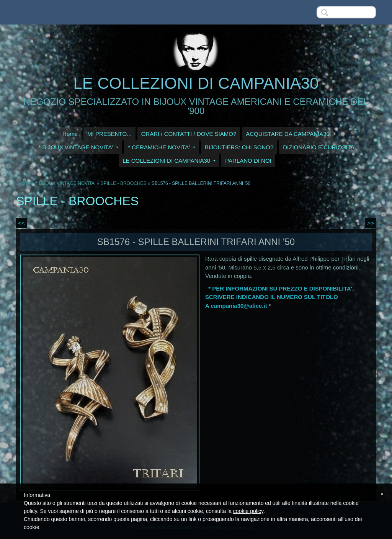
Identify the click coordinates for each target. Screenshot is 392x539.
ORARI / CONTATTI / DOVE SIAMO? (189, 134)
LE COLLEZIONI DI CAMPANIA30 (196, 83)
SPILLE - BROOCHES (124, 183)
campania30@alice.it (239, 306)
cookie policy (248, 511)
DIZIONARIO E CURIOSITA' (319, 147)
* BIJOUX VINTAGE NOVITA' (78, 147)
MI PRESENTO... (109, 134)
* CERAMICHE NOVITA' (162, 147)
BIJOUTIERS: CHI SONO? (239, 147)
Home (70, 134)
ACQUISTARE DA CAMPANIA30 (288, 134)
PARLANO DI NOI (248, 161)
